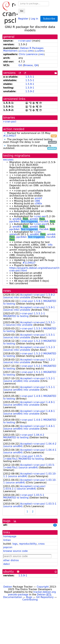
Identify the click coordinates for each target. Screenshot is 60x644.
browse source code (15, 551)
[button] (5, 133)
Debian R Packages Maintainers (23, 49)
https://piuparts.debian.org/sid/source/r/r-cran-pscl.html (35, 269)
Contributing (30, 600)
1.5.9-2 (30, 91)
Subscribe (49, 19)
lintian (7, 540)
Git (20, 65)
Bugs (29, 597)
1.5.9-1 (30, 84)
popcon (8, 547)
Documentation (13, 597)
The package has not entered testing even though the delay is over (30, 141)
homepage (10, 536)
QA (36, 65)
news (7, 291)
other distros (11, 560)
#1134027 (10, 136)
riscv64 (44, 221)
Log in (34, 18)
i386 (37, 201)
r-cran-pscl (25, 41)
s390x (38, 203)
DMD (31, 51)
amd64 (17, 219)
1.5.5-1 (30, 77)
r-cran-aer (40, 216)
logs (15, 544)
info (50, 245)
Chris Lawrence (28, 54)
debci (7, 564)
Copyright (43, 587)
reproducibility (28, 544)
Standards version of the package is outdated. (30, 147)
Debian (8, 587)
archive (23, 51)
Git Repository (45, 597)
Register (23, 18)
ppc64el (14, 221)
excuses (8, 160)
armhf (38, 198)
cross (41, 544)
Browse (28, 65)
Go (22, 11)
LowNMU (40, 51)
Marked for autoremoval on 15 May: (30, 135)
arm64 (34, 219)
